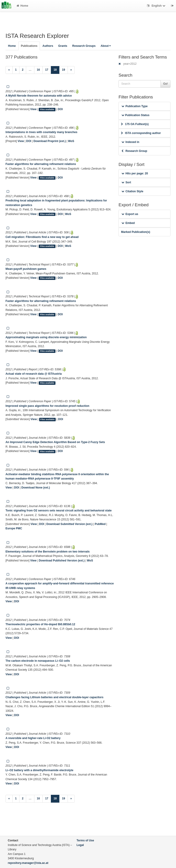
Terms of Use (85, 840)
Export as (130, 214)
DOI (60, 109)
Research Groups (84, 46)
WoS (71, 141)
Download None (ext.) (36, 488)
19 (63, 70)
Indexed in (130, 142)
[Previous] (9, 70)
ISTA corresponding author (141, 133)
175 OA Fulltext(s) (135, 124)
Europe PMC (14, 528)
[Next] (71, 70)
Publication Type (135, 106)
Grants (63, 46)
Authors (48, 46)
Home (22, 6)
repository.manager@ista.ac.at (28, 863)
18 (57, 69)
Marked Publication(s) (136, 232)
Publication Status (135, 115)
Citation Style (132, 191)
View (33, 109)
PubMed (100, 524)
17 (47, 70)
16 (38, 70)
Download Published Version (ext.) (62, 561)
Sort (126, 182)
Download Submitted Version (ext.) (69, 524)
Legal (80, 845)
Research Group (134, 151)
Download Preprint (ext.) (50, 141)
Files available (47, 109)
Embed (128, 223)
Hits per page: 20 (135, 173)
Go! (165, 84)
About (106, 46)
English (157, 6)
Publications (29, 46)
